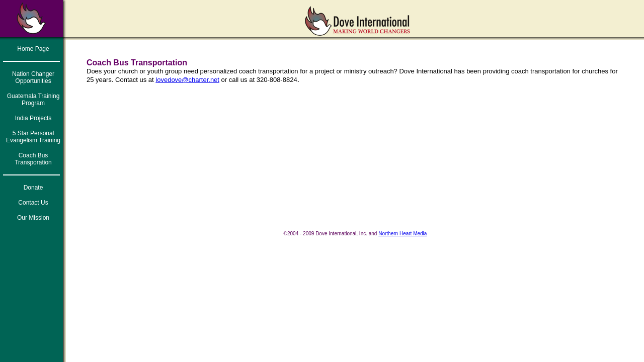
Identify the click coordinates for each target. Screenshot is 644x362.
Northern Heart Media (403, 234)
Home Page (33, 49)
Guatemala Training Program (33, 100)
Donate (33, 188)
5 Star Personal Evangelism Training (33, 137)
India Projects (33, 118)
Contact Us (33, 203)
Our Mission (33, 218)
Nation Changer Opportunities (33, 77)
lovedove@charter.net (187, 80)
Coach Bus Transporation (33, 159)
